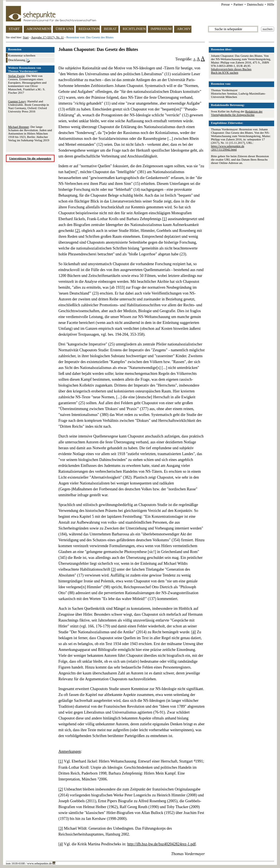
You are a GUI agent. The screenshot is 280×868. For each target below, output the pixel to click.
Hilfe (271, 4)
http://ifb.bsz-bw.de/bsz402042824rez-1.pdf (161, 844)
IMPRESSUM (161, 29)
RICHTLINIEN (134, 29)
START (14, 29)
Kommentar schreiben (22, 55)
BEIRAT (110, 29)
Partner (239, 4)
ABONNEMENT (39, 29)
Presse (226, 4)
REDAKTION (89, 29)
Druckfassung (19, 60)
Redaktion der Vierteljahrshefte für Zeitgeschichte (237, 113)
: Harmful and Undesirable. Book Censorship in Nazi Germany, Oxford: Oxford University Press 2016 (29, 106)
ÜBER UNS (65, 29)
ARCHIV (184, 29)
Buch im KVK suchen (225, 72)
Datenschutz (255, 4)
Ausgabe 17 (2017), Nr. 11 (47, 37)
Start (26, 37)
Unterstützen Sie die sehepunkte (30, 158)
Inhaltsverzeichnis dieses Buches (231, 69)
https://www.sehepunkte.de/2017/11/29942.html (228, 148)
